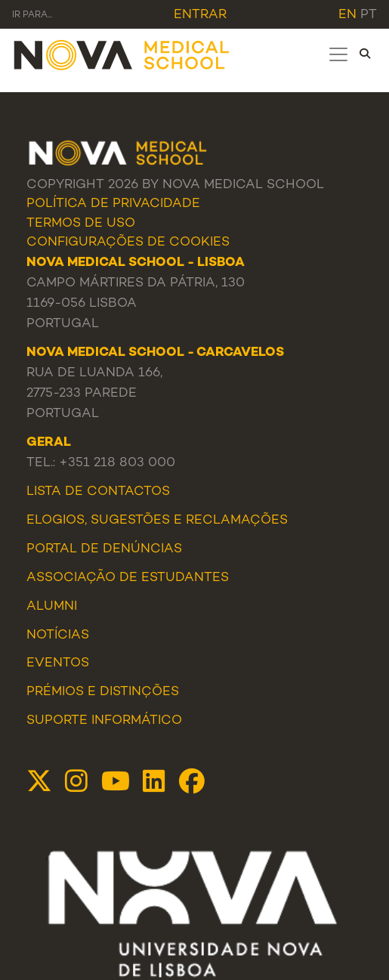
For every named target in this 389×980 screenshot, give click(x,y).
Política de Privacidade (113, 204)
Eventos (58, 663)
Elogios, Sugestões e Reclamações (157, 521)
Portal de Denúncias (104, 549)
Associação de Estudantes (128, 578)
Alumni (52, 607)
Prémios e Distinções (103, 692)
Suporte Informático (104, 721)
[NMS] (122, 54)
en (347, 15)
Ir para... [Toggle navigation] (32, 15)
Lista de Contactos (98, 492)
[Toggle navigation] (338, 54)
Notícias (58, 635)
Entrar (200, 15)
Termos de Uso (81, 224)
